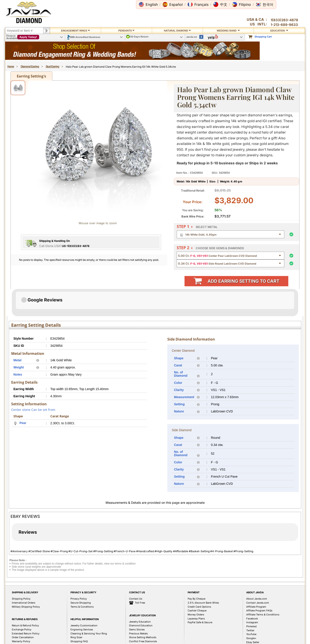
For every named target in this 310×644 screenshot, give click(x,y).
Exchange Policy (22, 602)
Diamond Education (141, 598)
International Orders (24, 575)
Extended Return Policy (26, 606)
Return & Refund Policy (25, 598)
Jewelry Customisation (84, 598)
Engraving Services (82, 602)
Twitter (250, 603)
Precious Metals (138, 606)
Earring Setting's (31, 76)
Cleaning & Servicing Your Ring (89, 606)
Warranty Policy (21, 614)
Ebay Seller (253, 615)
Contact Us (136, 571)
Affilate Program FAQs (259, 583)
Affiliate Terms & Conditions (263, 587)
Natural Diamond (177, 31)
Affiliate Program (256, 579)
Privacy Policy (79, 571)
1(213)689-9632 (56, 637)
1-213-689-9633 (284, 25)
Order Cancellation (23, 610)
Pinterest (252, 599)
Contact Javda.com (258, 575)
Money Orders (196, 587)
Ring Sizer (76, 610)
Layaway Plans (196, 591)
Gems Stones (137, 602)
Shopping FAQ (79, 614)
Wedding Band (228, 31)
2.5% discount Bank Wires (203, 575)
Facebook (252, 591)
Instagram (252, 595)
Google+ (251, 611)
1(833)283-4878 (284, 20)
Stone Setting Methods (143, 610)
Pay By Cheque (196, 571)
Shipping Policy (21, 571)
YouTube (251, 607)
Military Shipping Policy (26, 579)
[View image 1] (18, 88)
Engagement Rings (75, 31)
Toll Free (137, 576)
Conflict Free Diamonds (143, 614)
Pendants (126, 31)
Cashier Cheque (197, 583)
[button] (148, 4)
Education (279, 31)
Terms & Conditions (82, 579)
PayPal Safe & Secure (200, 595)
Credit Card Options (199, 579)
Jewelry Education (140, 594)
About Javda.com (257, 571)
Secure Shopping (81, 575)
